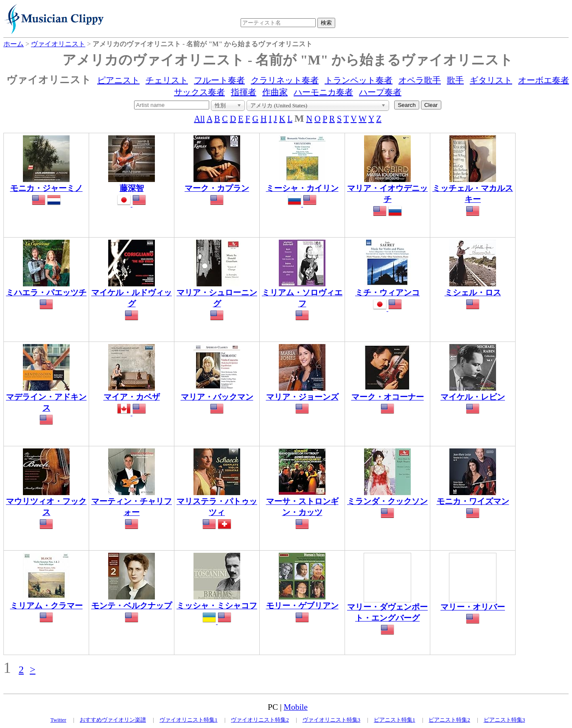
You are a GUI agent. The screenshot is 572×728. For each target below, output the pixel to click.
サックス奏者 (199, 92)
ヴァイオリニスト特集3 (332, 720)
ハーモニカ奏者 (323, 92)
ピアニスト (118, 80)
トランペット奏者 (359, 80)
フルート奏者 (219, 80)
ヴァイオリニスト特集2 (260, 720)
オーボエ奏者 (544, 80)
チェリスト (167, 80)
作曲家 (275, 92)
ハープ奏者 (380, 92)
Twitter (58, 720)
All (199, 119)
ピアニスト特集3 (505, 720)
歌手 (455, 80)
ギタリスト (491, 80)
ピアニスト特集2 (449, 720)
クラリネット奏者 (285, 80)
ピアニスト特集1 (395, 720)
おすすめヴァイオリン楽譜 (113, 720)
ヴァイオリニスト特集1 (189, 720)
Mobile (296, 707)
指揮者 (244, 92)
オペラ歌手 (420, 80)
